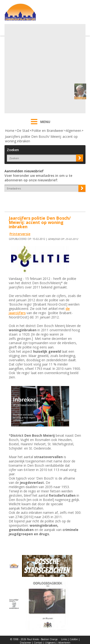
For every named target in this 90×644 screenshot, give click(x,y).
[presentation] (32, 200)
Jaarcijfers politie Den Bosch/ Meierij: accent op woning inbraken (41, 139)
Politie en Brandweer (47, 131)
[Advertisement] (44, 69)
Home (10, 131)
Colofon (74, 639)
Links (64, 639)
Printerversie (20, 234)
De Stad (23, 131)
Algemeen (74, 131)
